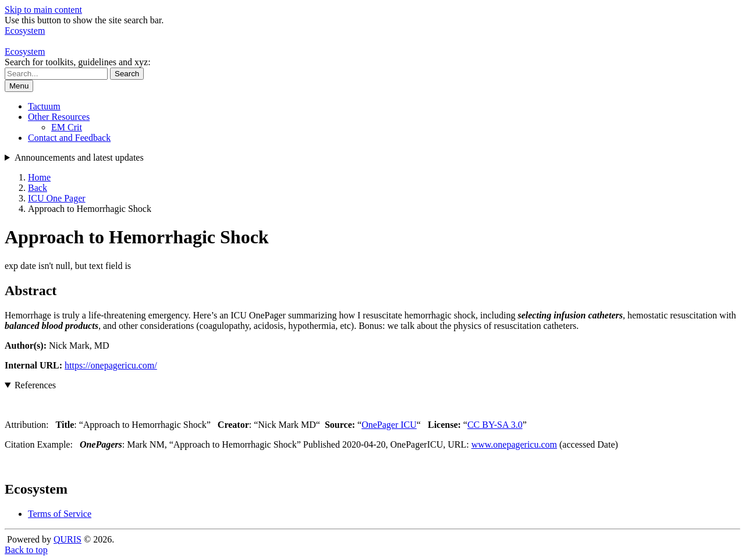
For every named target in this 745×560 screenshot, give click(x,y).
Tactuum (44, 106)
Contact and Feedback (69, 138)
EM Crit (67, 127)
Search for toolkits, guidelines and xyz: (78, 62)
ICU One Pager (57, 198)
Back (38, 188)
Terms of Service (60, 514)
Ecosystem (25, 52)
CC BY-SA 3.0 (495, 425)
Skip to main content (43, 10)
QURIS (68, 539)
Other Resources (59, 117)
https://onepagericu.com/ (111, 365)
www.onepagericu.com (514, 444)
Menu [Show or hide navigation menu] (19, 86)
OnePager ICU (389, 425)
